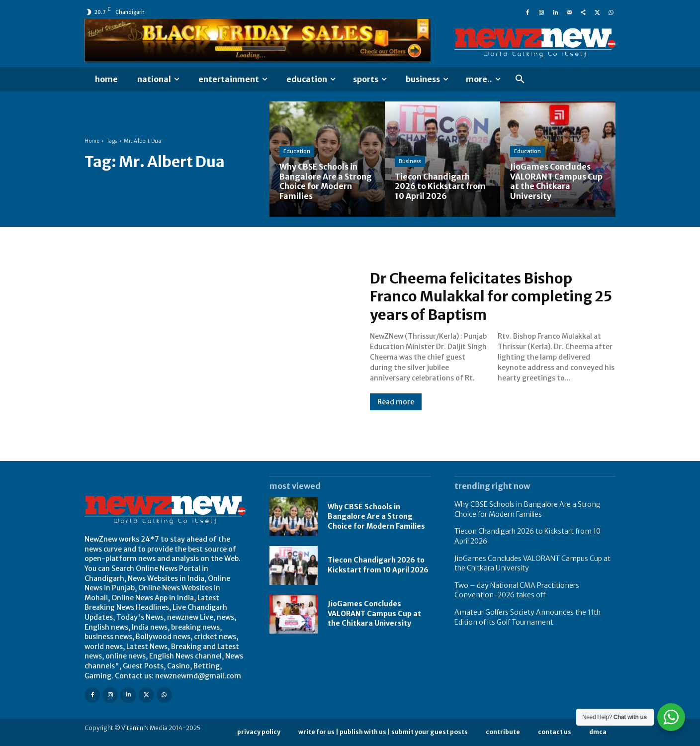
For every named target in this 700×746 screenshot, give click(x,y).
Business (410, 162)
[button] (520, 80)
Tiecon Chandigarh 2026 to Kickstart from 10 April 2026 (378, 565)
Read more (396, 402)
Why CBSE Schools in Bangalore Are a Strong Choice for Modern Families (376, 516)
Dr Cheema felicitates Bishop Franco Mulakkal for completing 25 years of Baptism (484, 296)
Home (92, 141)
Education (297, 152)
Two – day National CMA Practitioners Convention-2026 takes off (517, 590)
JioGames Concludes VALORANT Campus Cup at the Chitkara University (374, 613)
